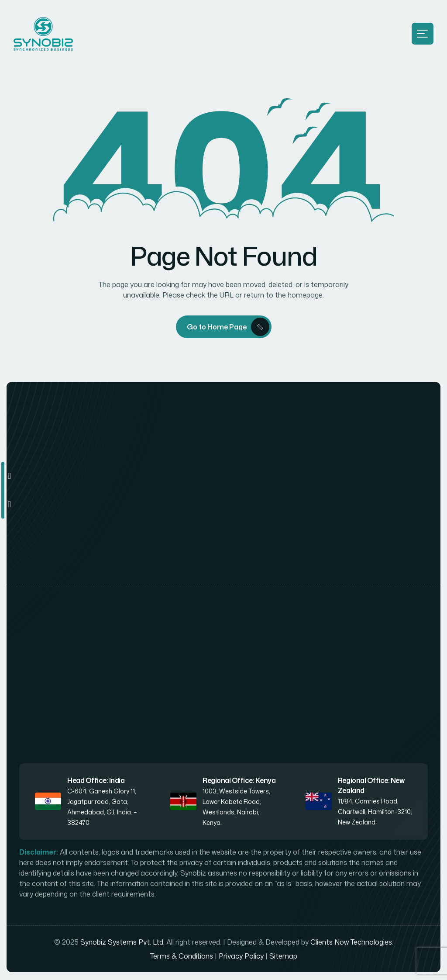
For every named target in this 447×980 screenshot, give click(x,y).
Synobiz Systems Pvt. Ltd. (122, 943)
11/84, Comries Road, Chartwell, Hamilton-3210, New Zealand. (375, 813)
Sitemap (283, 957)
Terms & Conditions (182, 957)
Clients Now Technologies (351, 943)
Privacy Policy (241, 957)
